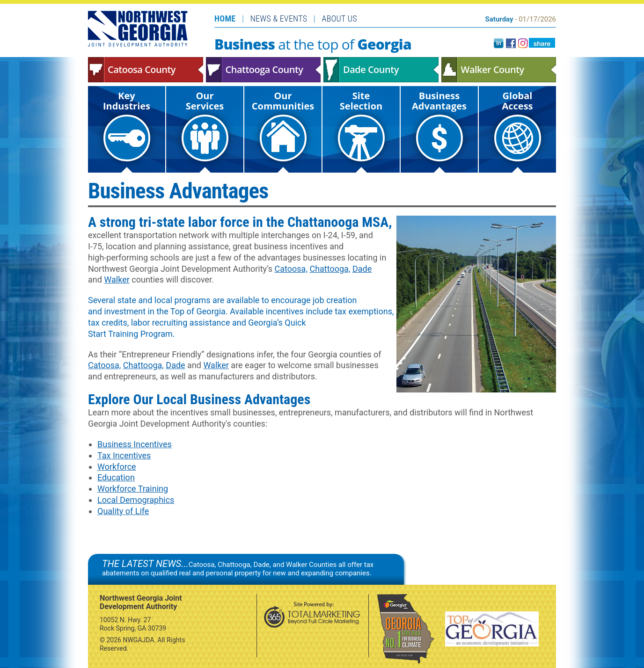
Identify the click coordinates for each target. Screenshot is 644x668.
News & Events (279, 18)
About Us (340, 18)
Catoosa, (291, 269)
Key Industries (127, 125)
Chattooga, (330, 269)
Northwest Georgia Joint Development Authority (138, 29)
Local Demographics (136, 500)
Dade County (381, 70)
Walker (117, 280)
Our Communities (283, 125)
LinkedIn (499, 43)
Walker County (499, 70)
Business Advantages (439, 125)
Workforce (117, 467)
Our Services (205, 125)
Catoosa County (146, 70)
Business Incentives (135, 444)
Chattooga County (263, 70)
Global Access (518, 125)
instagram (523, 43)
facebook (511, 43)
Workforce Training (133, 489)
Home (225, 18)
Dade (362, 269)
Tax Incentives (124, 455)
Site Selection (361, 125)
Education (116, 477)
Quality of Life (123, 511)
